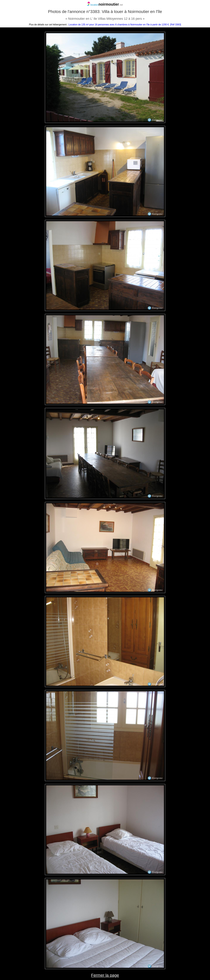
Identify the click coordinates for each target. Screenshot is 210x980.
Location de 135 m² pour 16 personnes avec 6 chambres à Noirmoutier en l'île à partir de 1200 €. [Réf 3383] (125, 25)
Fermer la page (105, 975)
